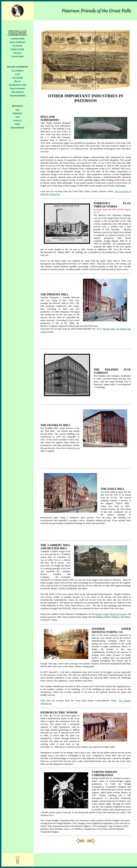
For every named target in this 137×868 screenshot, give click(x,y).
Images (17, 124)
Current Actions (17, 56)
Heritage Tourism (17, 49)
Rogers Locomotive (17, 88)
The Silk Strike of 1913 (18, 85)
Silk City (18, 81)
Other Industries (17, 92)
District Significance (17, 42)
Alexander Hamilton (17, 95)
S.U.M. (18, 74)
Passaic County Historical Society (111, 614)
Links (17, 117)
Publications (17, 113)
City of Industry (17, 70)
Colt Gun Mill (17, 78)
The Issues (17, 53)
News (17, 110)
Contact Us (18, 120)
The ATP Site (18, 45)
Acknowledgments (17, 127)
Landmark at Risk (17, 38)
